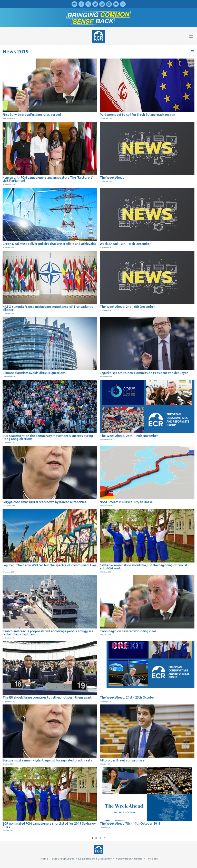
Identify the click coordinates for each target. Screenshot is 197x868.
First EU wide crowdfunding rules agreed (32, 115)
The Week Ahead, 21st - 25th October (127, 698)
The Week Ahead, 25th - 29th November (129, 436)
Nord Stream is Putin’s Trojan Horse (126, 502)
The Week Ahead (112, 178)
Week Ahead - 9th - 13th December (125, 244)
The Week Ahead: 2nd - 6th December (127, 307)
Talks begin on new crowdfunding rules (128, 631)
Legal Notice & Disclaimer (95, 859)
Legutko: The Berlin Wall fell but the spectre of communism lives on (50, 567)
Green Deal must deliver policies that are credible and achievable (50, 244)
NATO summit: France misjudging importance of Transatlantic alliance (48, 308)
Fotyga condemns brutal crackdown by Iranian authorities (44, 502)
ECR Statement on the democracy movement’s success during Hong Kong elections (48, 437)
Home (44, 859)
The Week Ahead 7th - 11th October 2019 (130, 824)
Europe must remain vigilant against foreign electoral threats (47, 760)
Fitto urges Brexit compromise (122, 760)
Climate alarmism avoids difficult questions (34, 373)
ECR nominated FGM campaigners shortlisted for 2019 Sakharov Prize (49, 825)
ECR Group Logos (63, 859)
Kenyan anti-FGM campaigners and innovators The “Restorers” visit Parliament (48, 179)
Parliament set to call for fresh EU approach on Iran (137, 115)
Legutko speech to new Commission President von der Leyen (144, 373)
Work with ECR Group (129, 859)
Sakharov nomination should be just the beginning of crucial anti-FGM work (143, 567)
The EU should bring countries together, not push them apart (47, 698)
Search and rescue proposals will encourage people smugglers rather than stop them (48, 633)
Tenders (152, 859)
